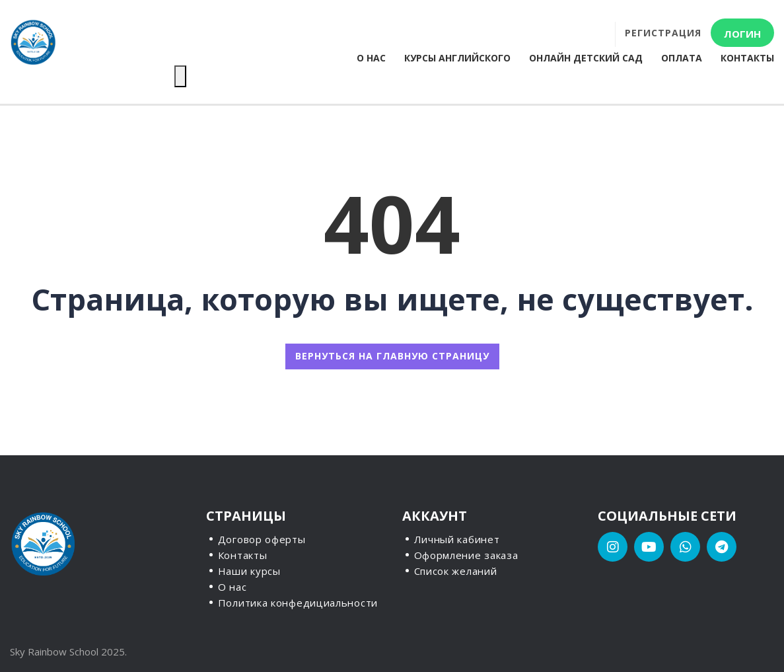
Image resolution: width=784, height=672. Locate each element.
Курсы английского (457, 58)
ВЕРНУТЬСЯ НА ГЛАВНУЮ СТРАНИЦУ (392, 356)
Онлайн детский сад (586, 58)
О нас (371, 58)
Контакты (747, 58)
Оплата (682, 58)
